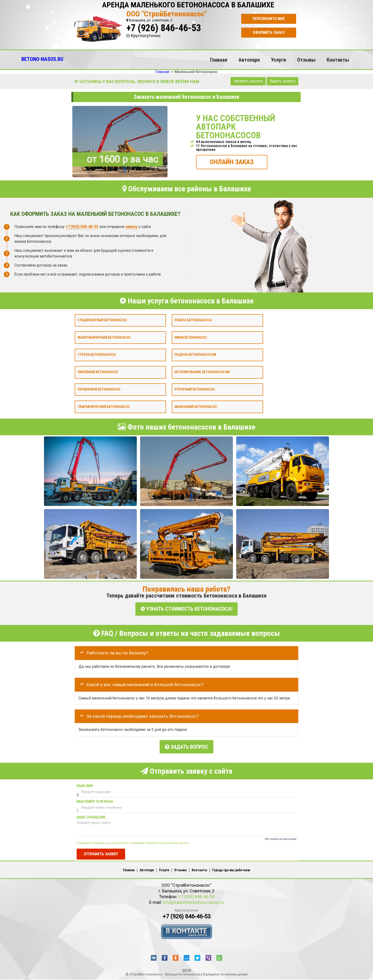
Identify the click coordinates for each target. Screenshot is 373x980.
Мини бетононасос (191, 337)
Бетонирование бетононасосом (202, 372)
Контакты (338, 60)
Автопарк (249, 60)
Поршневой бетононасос (99, 389)
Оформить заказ (269, 32)
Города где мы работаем (231, 867)
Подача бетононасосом (195, 355)
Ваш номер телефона (95, 798)
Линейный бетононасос (98, 372)
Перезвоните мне (269, 19)
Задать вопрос (282, 81)
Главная (219, 60)
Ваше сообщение (91, 814)
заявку (131, 226)
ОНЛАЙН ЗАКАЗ (232, 162)
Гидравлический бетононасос (104, 407)
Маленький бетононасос (196, 407)
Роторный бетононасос (195, 389)
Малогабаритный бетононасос (104, 337)
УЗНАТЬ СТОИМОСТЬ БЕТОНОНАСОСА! (186, 609)
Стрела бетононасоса (97, 355)
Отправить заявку (101, 850)
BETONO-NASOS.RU (42, 59)
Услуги (278, 60)
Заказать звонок (248, 81)
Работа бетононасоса (193, 320)
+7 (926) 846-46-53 (164, 28)
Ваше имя (85, 783)
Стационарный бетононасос (102, 320)
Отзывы (306, 60)
